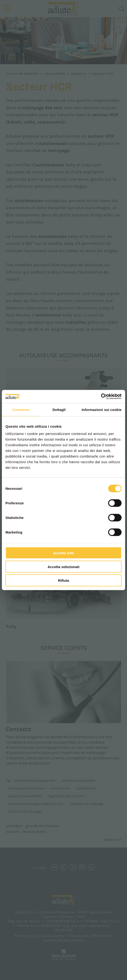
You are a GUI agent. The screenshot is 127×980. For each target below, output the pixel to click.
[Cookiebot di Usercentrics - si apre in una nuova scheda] (101, 397)
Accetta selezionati (63, 567)
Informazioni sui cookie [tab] (102, 409)
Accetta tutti (64, 553)
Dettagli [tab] (59, 409)
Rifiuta (64, 580)
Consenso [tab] (21, 409)
